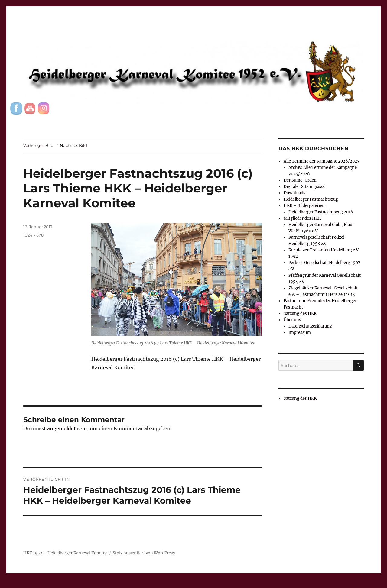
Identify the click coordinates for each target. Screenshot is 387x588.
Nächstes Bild (73, 145)
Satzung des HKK (300, 313)
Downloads (294, 193)
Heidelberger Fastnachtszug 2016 (321, 212)
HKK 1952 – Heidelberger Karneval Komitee (65, 553)
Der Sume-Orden (300, 180)
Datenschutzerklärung (310, 326)
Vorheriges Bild (38, 145)
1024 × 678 (33, 235)
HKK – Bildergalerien (304, 206)
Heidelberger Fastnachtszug (311, 199)
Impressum (300, 333)
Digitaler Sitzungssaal (305, 187)
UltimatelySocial (243, 584)
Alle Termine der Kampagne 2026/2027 (322, 161)
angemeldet (62, 428)
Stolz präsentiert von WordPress (144, 553)
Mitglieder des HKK (302, 218)
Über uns (292, 320)
